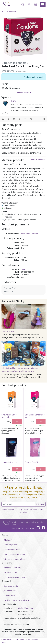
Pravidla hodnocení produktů (16, 600)
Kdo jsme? (8, 540)
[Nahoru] (44, 119)
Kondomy (12, 11)
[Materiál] (8, 119)
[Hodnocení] (19, 119)
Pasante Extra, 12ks (9, 462)
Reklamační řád (10, 572)
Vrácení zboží (9, 595)
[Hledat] (23, 6)
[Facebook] (43, 528)
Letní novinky (8, 331)
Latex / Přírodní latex (30, 233)
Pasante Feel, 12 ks (33, 462)
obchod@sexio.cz (25, 608)
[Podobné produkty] (31, 119)
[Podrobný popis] (3, 119)
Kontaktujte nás (10, 545)
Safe (14, 101)
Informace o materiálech (14, 559)
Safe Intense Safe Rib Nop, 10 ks (10, 416)
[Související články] (25, 119)
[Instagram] (38, 528)
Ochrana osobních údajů (14, 577)
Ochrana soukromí (12, 549)
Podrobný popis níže (23, 92)
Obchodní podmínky (12, 568)
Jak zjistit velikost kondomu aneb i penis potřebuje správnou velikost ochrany (20, 370)
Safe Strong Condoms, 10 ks (35, 416)
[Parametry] (14, 119)
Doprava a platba (11, 586)
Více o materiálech (38, 160)
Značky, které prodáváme (14, 554)
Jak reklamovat (10, 591)
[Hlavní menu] (43, 4)
